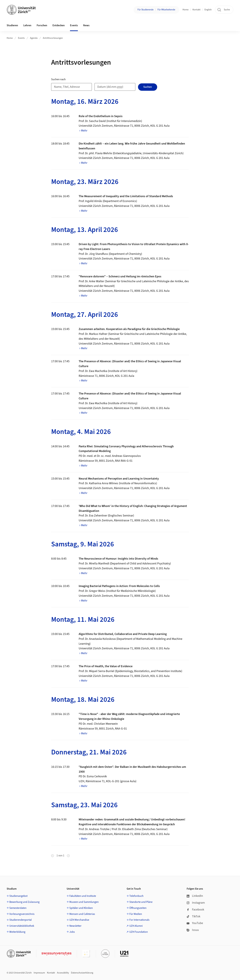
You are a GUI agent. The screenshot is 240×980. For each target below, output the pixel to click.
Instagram (196, 903)
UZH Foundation (139, 932)
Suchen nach (58, 79)
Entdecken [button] (59, 25)
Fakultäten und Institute (83, 896)
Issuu (193, 930)
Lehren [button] (27, 25)
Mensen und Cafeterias (82, 914)
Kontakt (196, 10)
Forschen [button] (42, 25)
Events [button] (74, 25)
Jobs (72, 932)
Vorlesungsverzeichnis (22, 914)
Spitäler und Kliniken (81, 908)
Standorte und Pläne (141, 902)
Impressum (39, 973)
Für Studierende (145, 10)
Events (21, 38)
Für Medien (136, 914)
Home (185, 10)
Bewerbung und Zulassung (24, 902)
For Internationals (139, 920)
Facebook (195, 910)
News (86, 25)
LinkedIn (195, 896)
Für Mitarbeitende (166, 10)
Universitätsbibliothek (22, 926)
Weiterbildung (17, 932)
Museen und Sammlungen (84, 902)
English (208, 10)
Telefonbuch (136, 896)
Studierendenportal (20, 920)
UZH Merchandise (79, 920)
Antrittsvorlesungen (53, 38)
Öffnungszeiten (138, 908)
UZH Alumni (136, 926)
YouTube (195, 923)
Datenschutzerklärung (82, 973)
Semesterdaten (18, 908)
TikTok (193, 916)
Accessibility (63, 973)
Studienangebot (18, 896)
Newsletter (75, 926)
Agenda (34, 38)
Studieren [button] (12, 25)
